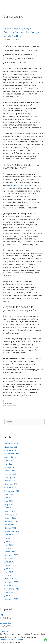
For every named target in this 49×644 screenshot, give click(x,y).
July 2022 (8, 538)
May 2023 (9, 504)
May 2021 (9, 572)
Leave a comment (10, 406)
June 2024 (9, 460)
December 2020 (11, 582)
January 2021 (10, 579)
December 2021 (11, 555)
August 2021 (10, 562)
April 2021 (9, 575)
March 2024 (10, 471)
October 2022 (10, 528)
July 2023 (8, 498)
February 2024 (11, 474)
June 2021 (9, 569)
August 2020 (10, 592)
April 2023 (9, 508)
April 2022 (9, 548)
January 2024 (10, 477)
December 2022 (11, 521)
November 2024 (11, 447)
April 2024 (9, 467)
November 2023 (11, 484)
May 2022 (9, 545)
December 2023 (11, 481)
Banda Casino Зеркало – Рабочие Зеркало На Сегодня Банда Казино (22, 32)
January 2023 (10, 518)
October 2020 (10, 585)
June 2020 (9, 596)
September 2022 (12, 531)
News (5, 401)
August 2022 (10, 535)
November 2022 (11, 525)
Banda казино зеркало (22, 185)
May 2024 (9, 464)
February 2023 (11, 514)
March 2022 (10, 552)
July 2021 (8, 565)
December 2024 (11, 444)
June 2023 (9, 501)
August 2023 (10, 494)
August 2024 (10, 457)
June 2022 (9, 541)
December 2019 (11, 599)
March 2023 (10, 511)
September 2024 (12, 454)
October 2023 (10, 487)
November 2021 (11, 558)
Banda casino (8, 403)
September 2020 (12, 589)
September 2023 (12, 491)
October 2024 (10, 450)
